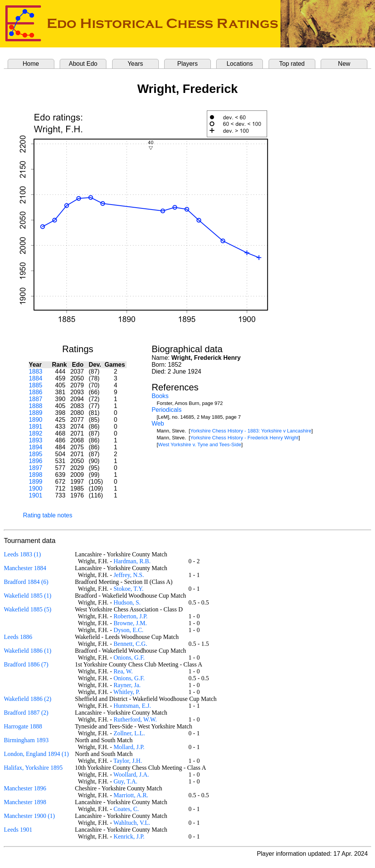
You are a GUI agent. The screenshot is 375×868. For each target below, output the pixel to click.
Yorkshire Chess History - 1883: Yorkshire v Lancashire (251, 431)
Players (187, 64)
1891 (36, 427)
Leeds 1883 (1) (22, 554)
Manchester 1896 (25, 788)
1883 (36, 371)
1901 (36, 495)
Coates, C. (126, 809)
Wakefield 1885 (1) (28, 596)
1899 (36, 482)
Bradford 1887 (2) (26, 713)
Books (160, 396)
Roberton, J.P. (131, 616)
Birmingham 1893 (26, 740)
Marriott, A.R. (131, 795)
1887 (36, 399)
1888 (36, 406)
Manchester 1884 (25, 568)
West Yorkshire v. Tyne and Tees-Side (200, 445)
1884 (36, 378)
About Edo (83, 64)
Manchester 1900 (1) (29, 816)
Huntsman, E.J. (132, 706)
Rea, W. (123, 671)
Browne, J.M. (130, 623)
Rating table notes (48, 515)
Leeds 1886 (18, 637)
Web (158, 423)
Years (135, 64)
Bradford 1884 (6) (26, 582)
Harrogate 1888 (23, 726)
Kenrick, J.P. (129, 836)
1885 (36, 385)
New (344, 64)
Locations (240, 64)
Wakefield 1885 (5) (28, 609)
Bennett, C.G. (130, 644)
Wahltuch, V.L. (132, 823)
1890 (36, 420)
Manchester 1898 (25, 802)
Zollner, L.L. (129, 733)
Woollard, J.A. (131, 775)
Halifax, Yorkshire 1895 (33, 768)
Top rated (292, 64)
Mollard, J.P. (129, 747)
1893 (36, 440)
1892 (36, 433)
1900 (36, 488)
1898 (36, 475)
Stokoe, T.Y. (129, 589)
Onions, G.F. (129, 658)
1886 (36, 392)
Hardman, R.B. (132, 561)
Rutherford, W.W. (135, 719)
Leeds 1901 (18, 830)
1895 (36, 454)
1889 (36, 413)
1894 (36, 447)
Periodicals (166, 410)
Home (31, 64)
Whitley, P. (127, 692)
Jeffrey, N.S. (129, 575)
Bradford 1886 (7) (26, 664)
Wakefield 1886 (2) (28, 699)
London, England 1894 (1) (36, 754)
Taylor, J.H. (128, 761)
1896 (36, 461)
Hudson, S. (127, 602)
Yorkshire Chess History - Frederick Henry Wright (244, 438)
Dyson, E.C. (129, 630)
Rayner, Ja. (127, 685)
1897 (36, 468)
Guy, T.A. (126, 781)
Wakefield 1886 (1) (28, 651)
